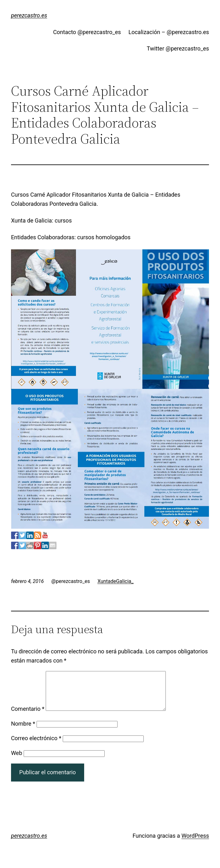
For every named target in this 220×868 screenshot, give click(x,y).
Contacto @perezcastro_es (87, 32)
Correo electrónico (36, 746)
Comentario (28, 716)
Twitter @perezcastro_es (178, 48)
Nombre (23, 731)
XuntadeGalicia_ (116, 581)
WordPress (195, 843)
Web (17, 761)
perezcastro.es (29, 15)
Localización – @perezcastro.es (169, 32)
